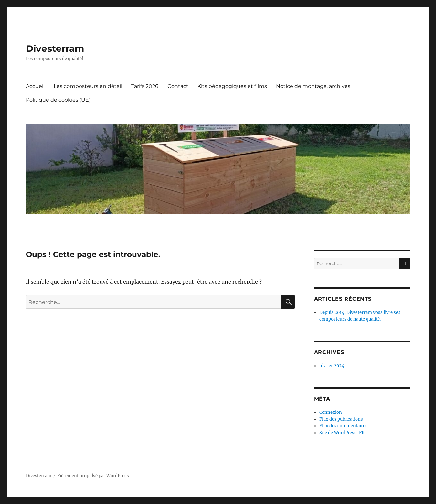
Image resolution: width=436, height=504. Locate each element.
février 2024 (332, 366)
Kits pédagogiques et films (232, 86)
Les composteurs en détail (88, 86)
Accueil (35, 86)
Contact (178, 86)
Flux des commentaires (343, 426)
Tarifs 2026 (145, 86)
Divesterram (55, 48)
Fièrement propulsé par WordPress (93, 476)
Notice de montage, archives (313, 86)
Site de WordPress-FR (342, 433)
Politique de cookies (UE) (58, 100)
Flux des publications (341, 419)
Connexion (331, 412)
